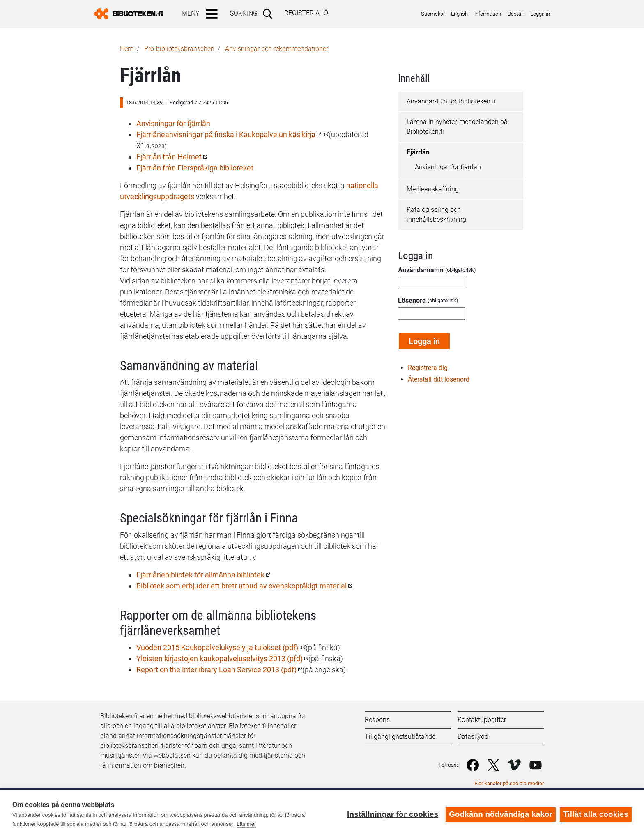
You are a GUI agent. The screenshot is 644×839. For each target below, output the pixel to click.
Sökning (244, 13)
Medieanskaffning (433, 189)
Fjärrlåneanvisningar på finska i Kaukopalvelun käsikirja (226, 134)
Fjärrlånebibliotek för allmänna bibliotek (200, 575)
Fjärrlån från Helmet (169, 157)
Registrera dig (428, 368)
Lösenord (412, 300)
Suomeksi (433, 14)
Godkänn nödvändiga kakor (501, 814)
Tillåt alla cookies (596, 814)
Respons (377, 720)
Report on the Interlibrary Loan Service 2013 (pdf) (216, 670)
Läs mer (246, 824)
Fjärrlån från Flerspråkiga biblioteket (195, 168)
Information (488, 14)
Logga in (540, 14)
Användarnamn (421, 270)
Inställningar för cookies (393, 814)
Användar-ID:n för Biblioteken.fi (451, 101)
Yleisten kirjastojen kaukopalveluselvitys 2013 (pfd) (220, 659)
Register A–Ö (306, 13)
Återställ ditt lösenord (439, 379)
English (459, 14)
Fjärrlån (418, 152)
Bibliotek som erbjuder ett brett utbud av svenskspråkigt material (241, 586)
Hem (127, 49)
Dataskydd (473, 737)
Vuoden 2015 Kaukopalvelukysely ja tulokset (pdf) (218, 647)
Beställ (516, 14)
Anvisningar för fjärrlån (173, 123)
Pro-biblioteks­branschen (179, 49)
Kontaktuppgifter (482, 720)
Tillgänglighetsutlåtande (400, 737)
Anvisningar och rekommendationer (277, 49)
